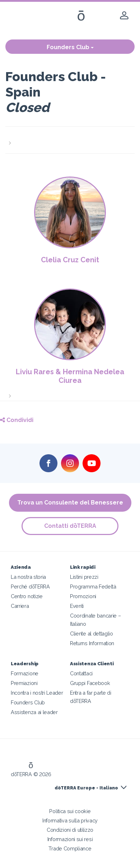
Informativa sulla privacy (70, 820)
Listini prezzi (84, 577)
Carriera (20, 606)
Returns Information (92, 643)
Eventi (77, 606)
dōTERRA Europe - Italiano (86, 788)
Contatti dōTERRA (70, 526)
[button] (70, 139)
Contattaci (81, 673)
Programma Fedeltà (93, 587)
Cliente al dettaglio (92, 634)
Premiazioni (24, 683)
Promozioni (83, 596)
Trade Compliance (70, 848)
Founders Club (70, 47)
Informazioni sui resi (70, 839)
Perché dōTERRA (30, 587)
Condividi (17, 420)
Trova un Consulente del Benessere (70, 503)
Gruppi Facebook (90, 683)
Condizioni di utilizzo (70, 830)
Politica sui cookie (70, 811)
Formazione (25, 673)
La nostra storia (28, 577)
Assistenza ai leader (34, 712)
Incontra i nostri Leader (37, 693)
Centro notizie (27, 596)
